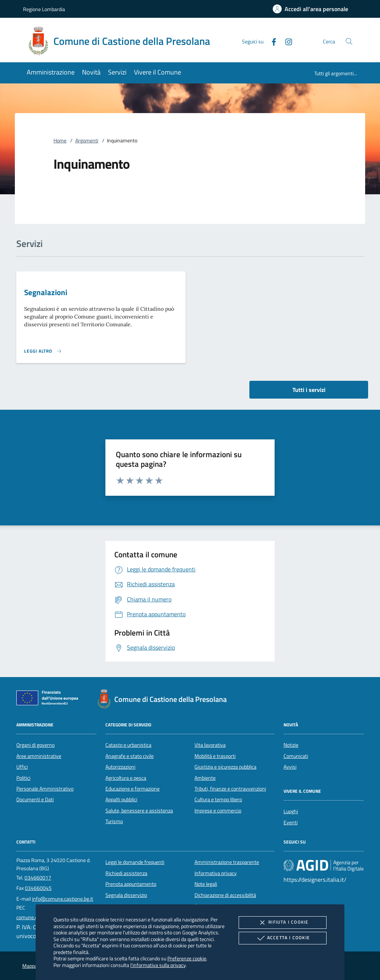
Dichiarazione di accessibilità (225, 895)
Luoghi (291, 811)
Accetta (283, 938)
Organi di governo (35, 745)
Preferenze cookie (187, 958)
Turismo (114, 821)
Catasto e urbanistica (128, 745)
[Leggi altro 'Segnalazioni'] (43, 351)
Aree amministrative (39, 756)
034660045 (38, 888)
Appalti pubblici (121, 799)
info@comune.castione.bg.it (63, 899)
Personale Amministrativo (45, 789)
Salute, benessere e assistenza (139, 811)
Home (60, 141)
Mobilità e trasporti (215, 756)
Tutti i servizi (309, 390)
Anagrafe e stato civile (130, 756)
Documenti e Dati (35, 799)
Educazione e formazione (132, 789)
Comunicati (296, 756)
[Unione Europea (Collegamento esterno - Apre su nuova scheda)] (49, 699)
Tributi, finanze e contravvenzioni (230, 789)
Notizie (291, 745)
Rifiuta (282, 923)
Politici (23, 778)
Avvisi (290, 767)
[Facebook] (271, 41)
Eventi (291, 822)
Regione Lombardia (44, 9)
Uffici (22, 767)
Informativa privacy (216, 873)
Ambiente (205, 778)
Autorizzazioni (120, 767)
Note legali (206, 884)
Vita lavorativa (210, 745)
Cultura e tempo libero (218, 799)
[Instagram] (286, 41)
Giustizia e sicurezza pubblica (225, 767)
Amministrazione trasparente (227, 862)
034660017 (38, 878)
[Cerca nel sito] (349, 41)
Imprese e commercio (218, 811)
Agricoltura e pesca (126, 778)
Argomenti (87, 141)
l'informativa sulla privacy (158, 965)
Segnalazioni (46, 292)
